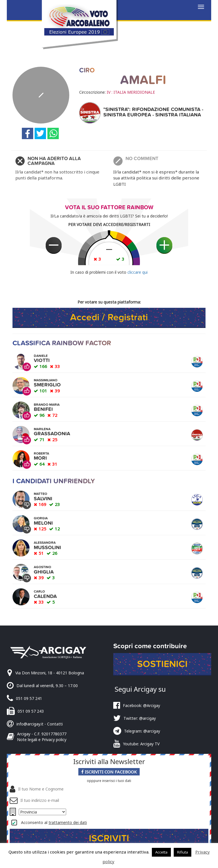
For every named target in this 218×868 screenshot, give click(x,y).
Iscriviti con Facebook (109, 772)
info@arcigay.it (30, 724)
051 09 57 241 (29, 698)
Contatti (55, 724)
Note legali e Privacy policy (42, 740)
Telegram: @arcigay (142, 731)
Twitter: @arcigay (140, 719)
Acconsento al (54, 823)
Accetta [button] (161, 852)
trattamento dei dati (68, 823)
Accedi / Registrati (109, 317)
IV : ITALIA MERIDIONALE (131, 92)
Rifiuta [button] (183, 852)
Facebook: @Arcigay (142, 706)
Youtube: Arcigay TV (141, 744)
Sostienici (162, 664)
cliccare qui (138, 272)
